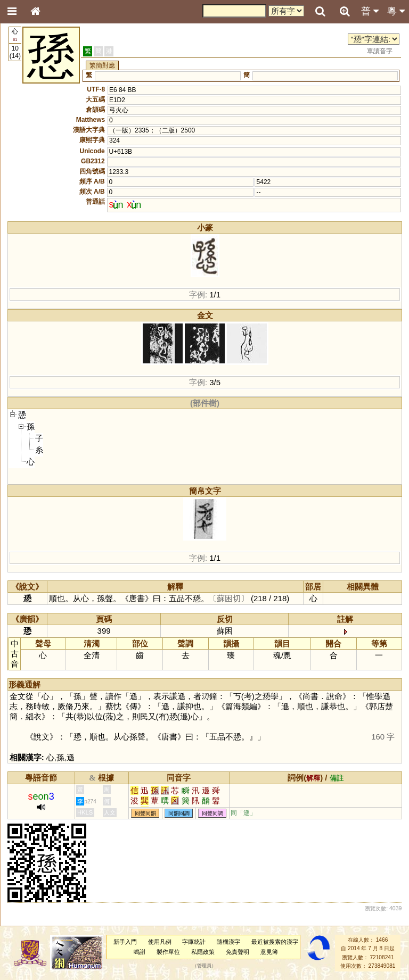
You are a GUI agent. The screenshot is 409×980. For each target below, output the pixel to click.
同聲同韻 (145, 813)
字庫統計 (194, 942)
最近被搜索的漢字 (275, 942)
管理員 (204, 966)
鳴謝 (140, 952)
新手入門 (125, 942)
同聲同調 (212, 813)
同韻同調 (179, 813)
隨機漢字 (228, 942)
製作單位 (168, 952)
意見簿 (269, 952)
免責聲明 (238, 952)
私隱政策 (203, 952)
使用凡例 (160, 942)
